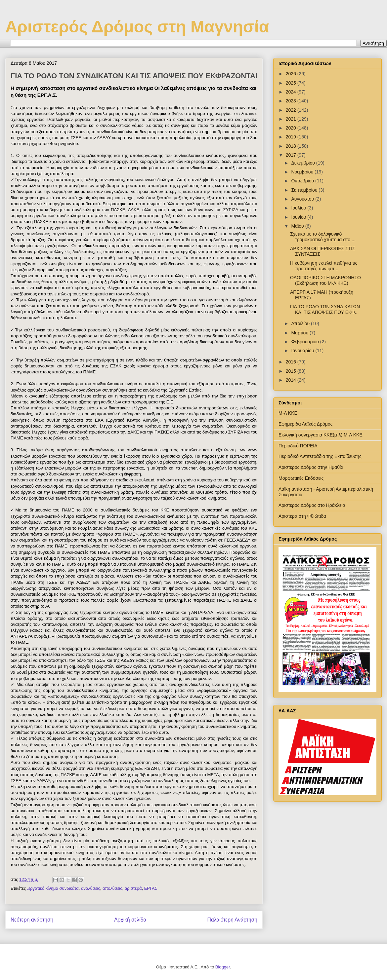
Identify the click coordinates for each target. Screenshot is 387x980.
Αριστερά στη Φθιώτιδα (302, 516)
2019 (292, 137)
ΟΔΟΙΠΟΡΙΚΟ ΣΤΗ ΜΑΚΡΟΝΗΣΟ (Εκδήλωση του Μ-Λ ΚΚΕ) (325, 280)
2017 (292, 155)
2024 (292, 92)
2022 (292, 110)
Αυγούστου (303, 199)
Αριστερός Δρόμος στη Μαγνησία (137, 27)
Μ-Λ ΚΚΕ (288, 413)
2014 (292, 380)
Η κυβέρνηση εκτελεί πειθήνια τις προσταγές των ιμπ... (324, 266)
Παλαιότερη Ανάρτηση (232, 920)
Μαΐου (298, 226)
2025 (292, 83)
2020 (292, 128)
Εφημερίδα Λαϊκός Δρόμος (305, 424)
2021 (292, 119)
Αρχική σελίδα (130, 920)
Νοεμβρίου (303, 172)
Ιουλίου (299, 208)
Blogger (223, 967)
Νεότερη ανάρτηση (32, 920)
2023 (292, 101)
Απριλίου (301, 323)
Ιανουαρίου (303, 351)
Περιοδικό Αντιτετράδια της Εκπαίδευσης (320, 456)
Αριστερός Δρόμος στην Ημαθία (311, 467)
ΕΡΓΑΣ (151, 888)
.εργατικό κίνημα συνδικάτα (53, 888)
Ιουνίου (299, 217)
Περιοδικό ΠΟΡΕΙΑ (298, 446)
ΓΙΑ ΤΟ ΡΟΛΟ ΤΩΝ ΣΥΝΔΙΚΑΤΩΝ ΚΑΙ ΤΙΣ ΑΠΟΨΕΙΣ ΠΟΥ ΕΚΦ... (325, 309)
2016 (292, 362)
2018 (292, 146)
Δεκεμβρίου (303, 163)
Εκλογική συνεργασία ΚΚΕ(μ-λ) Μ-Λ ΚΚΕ (321, 435)
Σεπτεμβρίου (305, 190)
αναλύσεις (91, 888)
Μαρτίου (300, 333)
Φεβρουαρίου (305, 342)
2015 (292, 371)
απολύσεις (112, 888)
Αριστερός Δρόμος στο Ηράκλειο (312, 505)
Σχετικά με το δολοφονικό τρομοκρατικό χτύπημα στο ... (323, 237)
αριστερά (133, 888)
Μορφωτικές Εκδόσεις (301, 478)
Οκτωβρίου (303, 181)
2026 (292, 74)
